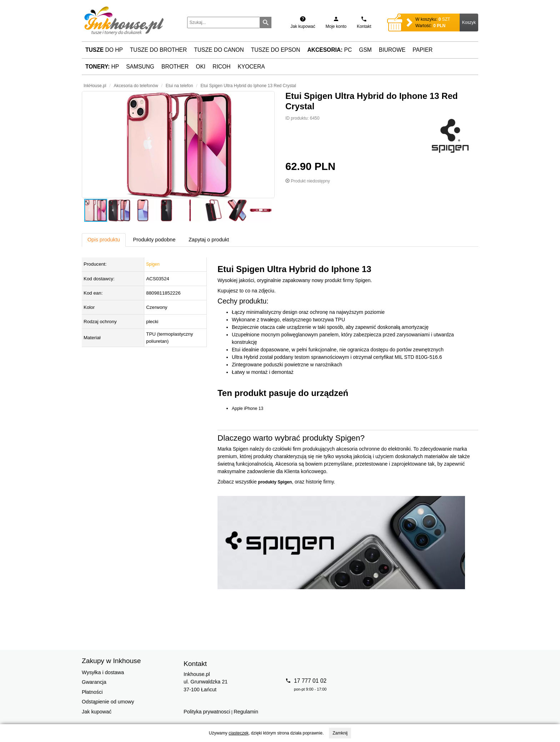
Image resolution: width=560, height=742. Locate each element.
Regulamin (246, 712)
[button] (178, 145)
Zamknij (340, 733)
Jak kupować (97, 712)
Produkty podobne (154, 240)
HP (102, 67)
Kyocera (251, 67)
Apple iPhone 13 (247, 408)
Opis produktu (104, 240)
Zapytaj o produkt (209, 240)
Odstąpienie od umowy (108, 702)
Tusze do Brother (158, 50)
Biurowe (392, 50)
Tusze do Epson (276, 50)
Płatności (92, 692)
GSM (365, 50)
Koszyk (469, 22)
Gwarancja (94, 682)
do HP (104, 50)
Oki (201, 67)
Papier (422, 50)
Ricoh (221, 67)
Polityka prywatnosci (207, 712)
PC (330, 50)
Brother (175, 67)
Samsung (140, 67)
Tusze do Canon (219, 50)
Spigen (153, 264)
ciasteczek (239, 733)
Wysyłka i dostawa (103, 672)
